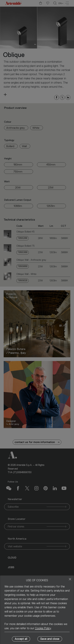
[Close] (70, 579)
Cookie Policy (43, 628)
